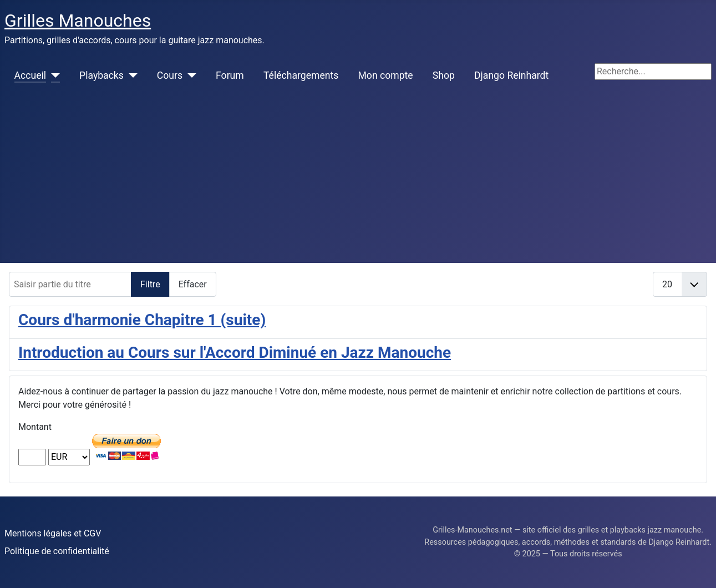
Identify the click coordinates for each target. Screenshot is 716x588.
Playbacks (101, 75)
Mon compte (386, 75)
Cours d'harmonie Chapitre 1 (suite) (142, 320)
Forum (230, 75)
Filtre (150, 284)
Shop (444, 75)
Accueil (30, 75)
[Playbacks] (131, 75)
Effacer (193, 284)
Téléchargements (301, 75)
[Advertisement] (358, 180)
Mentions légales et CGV (53, 533)
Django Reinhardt (511, 75)
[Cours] (189, 75)
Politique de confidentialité (57, 551)
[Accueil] (53, 75)
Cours (170, 75)
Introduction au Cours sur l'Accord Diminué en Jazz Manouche (235, 353)
